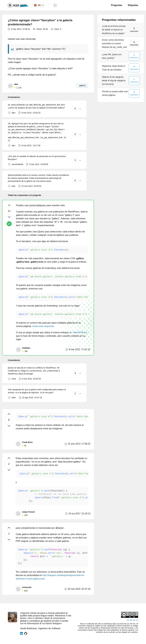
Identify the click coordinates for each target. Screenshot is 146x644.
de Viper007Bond (78, 332)
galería (82, 85)
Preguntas (117, 5)
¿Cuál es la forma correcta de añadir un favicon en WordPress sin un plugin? (114, 30)
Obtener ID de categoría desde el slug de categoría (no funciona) (114, 80)
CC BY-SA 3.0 (132, 620)
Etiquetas (133, 5)
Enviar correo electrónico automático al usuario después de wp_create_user (114, 43)
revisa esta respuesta (43, 326)
